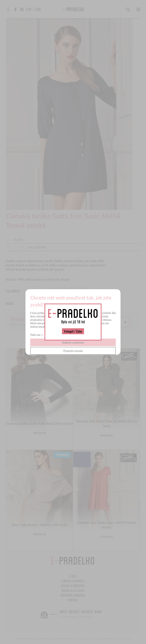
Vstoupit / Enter (73, 331)
